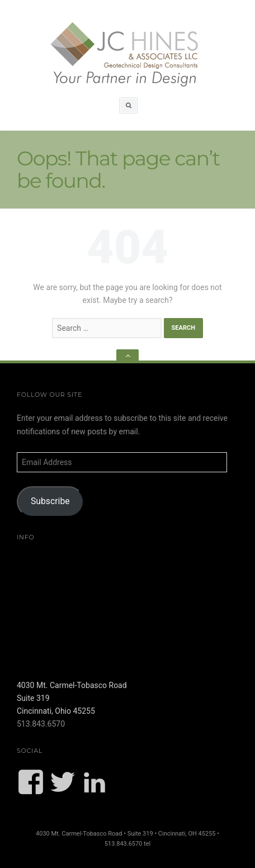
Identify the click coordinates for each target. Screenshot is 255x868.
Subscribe (50, 501)
